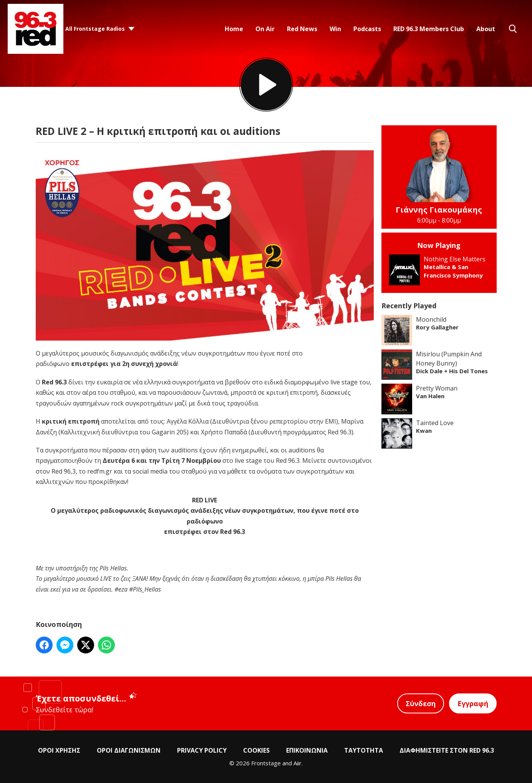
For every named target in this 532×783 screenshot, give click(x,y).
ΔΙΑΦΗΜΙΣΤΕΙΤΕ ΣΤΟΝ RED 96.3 (447, 750)
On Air (265, 29)
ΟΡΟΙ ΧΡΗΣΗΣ (59, 750)
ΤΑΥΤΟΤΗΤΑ (364, 750)
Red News (302, 29)
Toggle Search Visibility (513, 29)
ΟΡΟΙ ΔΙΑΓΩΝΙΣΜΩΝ (129, 750)
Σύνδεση (421, 703)
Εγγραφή (473, 703)
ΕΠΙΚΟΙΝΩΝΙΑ (307, 750)
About (486, 29)
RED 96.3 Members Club (429, 29)
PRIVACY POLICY (202, 750)
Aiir (297, 763)
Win (335, 29)
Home (234, 29)
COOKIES (256, 750)
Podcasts (367, 29)
